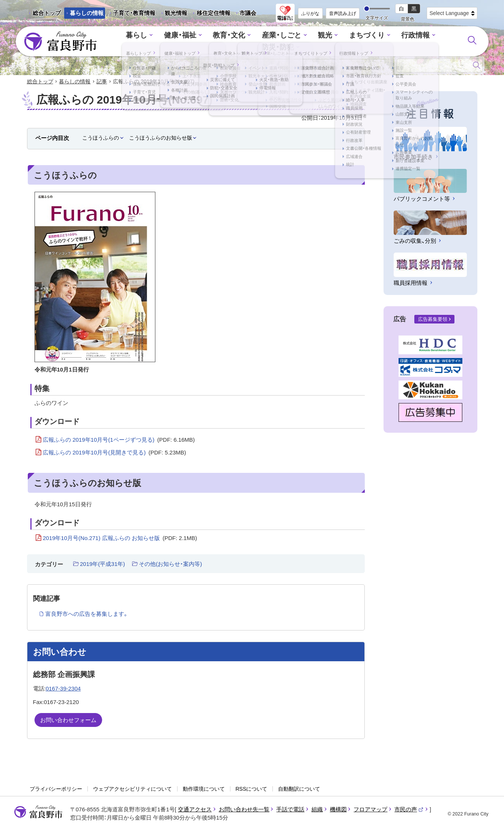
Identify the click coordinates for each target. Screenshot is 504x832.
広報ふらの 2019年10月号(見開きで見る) (114, 453)
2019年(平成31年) (102, 565)
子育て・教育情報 (134, 13)
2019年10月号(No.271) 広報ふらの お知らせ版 (120, 539)
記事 (102, 82)
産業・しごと (259, 41)
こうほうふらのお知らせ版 (161, 138)
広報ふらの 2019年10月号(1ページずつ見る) (119, 440)
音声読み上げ (343, 14)
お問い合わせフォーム (68, 721)
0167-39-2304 (63, 689)
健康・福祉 (165, 41)
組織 (317, 810)
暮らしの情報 (87, 13)
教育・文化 (210, 41)
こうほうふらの (101, 138)
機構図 (338, 810)
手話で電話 (290, 810)
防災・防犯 (427, 41)
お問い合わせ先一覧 (244, 810)
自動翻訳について (299, 790)
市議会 (248, 13)
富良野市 (38, 812)
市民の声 (409, 810)
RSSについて (252, 790)
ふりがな (310, 14)
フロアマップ (370, 810)
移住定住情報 (211, 14)
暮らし (124, 41)
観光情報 (173, 14)
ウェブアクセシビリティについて (132, 790)
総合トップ (47, 13)
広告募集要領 (433, 320)
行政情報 (383, 41)
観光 (299, 41)
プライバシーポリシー (56, 790)
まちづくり (338, 41)
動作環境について (204, 790)
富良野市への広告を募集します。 (87, 615)
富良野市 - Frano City (60, 42)
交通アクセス (195, 810)
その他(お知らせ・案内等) (170, 565)
